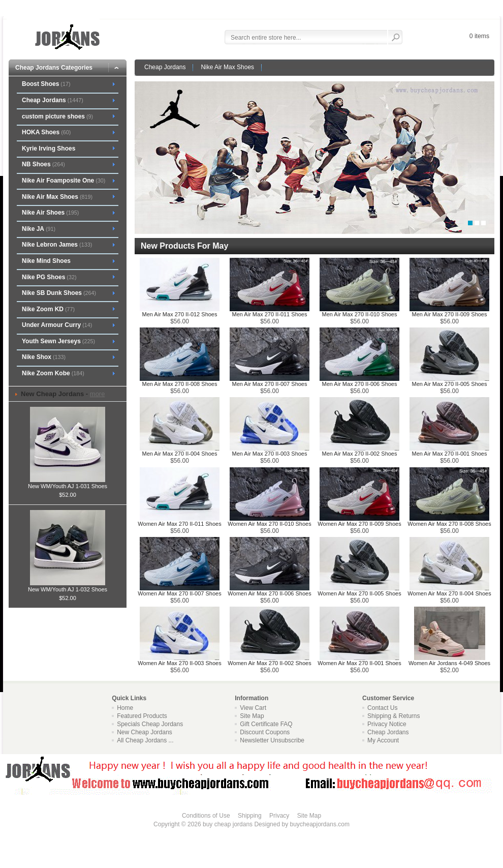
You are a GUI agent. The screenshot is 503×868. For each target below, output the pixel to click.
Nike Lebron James (57, 245)
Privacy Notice (387, 724)
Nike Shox (44, 357)
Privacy (279, 816)
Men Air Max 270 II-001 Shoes (450, 454)
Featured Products (142, 716)
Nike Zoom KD (48, 309)
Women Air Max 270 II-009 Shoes (359, 524)
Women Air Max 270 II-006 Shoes (269, 593)
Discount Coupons (265, 732)
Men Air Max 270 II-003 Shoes (270, 454)
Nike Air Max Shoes (227, 67)
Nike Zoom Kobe (53, 373)
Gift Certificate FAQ (266, 724)
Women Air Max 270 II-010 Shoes (269, 524)
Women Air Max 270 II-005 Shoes (359, 593)
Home (125, 708)
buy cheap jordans (228, 824)
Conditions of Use (206, 816)
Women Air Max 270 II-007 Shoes (179, 593)
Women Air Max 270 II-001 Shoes (359, 663)
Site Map (252, 716)
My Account (383, 740)
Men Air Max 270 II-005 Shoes (450, 384)
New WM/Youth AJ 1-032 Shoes (68, 586)
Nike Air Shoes (50, 213)
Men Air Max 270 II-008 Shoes (180, 384)
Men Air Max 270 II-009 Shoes (450, 314)
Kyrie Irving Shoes (49, 148)
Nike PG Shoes (49, 277)
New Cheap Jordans (145, 732)
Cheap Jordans (165, 67)
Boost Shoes (46, 84)
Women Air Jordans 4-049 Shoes (449, 663)
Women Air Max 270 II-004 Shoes (449, 593)
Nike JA (39, 229)
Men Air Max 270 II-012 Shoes (180, 314)
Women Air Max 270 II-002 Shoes (269, 663)
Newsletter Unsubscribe (272, 740)
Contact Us (382, 708)
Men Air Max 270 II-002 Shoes (360, 454)
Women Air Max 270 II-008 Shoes (449, 524)
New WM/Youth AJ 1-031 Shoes (68, 483)
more (98, 394)
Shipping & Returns (394, 716)
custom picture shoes (57, 116)
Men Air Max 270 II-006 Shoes (360, 384)
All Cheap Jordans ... (145, 740)
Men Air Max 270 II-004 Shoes (180, 454)
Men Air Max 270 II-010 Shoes (360, 314)
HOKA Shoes (46, 132)
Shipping (250, 816)
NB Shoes (43, 164)
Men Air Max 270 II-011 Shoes (270, 314)
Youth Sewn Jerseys (58, 341)
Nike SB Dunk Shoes (59, 293)
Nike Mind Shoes (46, 261)
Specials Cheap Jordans (150, 724)
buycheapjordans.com (319, 824)
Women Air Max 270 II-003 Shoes (179, 663)
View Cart (253, 708)
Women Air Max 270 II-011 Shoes (179, 524)
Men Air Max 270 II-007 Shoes (270, 384)
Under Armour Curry (57, 325)
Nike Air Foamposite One (64, 181)
